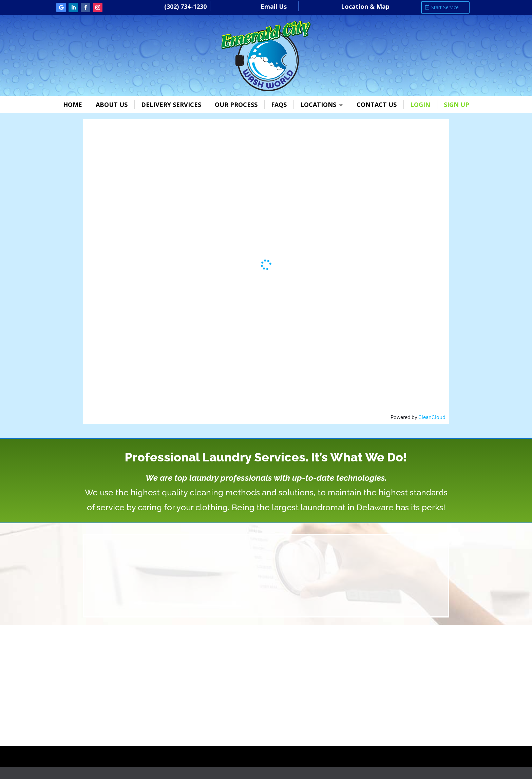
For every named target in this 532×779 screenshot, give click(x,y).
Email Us (274, 6)
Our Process (236, 104)
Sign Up (457, 104)
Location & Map (365, 6)
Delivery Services (171, 104)
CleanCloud (432, 417)
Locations (318, 104)
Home (73, 104)
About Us (112, 104)
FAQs (279, 104)
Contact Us (377, 104)
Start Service (445, 7)
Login (420, 104)
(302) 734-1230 (185, 6)
